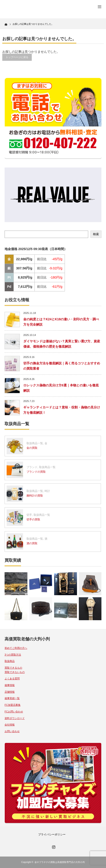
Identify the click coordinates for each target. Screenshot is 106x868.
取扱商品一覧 (35, 443)
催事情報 (10, 685)
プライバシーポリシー (52, 835)
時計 (47, 491)
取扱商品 (10, 661)
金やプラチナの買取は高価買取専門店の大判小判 (60, 862)
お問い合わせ (12, 731)
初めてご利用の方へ (16, 648)
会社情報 (10, 725)
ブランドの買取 (36, 472)
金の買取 (32, 448)
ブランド (32, 467)
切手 (29, 515)
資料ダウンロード (15, 718)
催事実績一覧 (12, 698)
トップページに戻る (17, 57)
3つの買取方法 (13, 655)
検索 (96, 234)
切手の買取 (33, 519)
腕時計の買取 (35, 496)
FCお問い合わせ (14, 712)
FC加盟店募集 (13, 705)
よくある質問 (12, 678)
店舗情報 (10, 692)
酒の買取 (32, 543)
